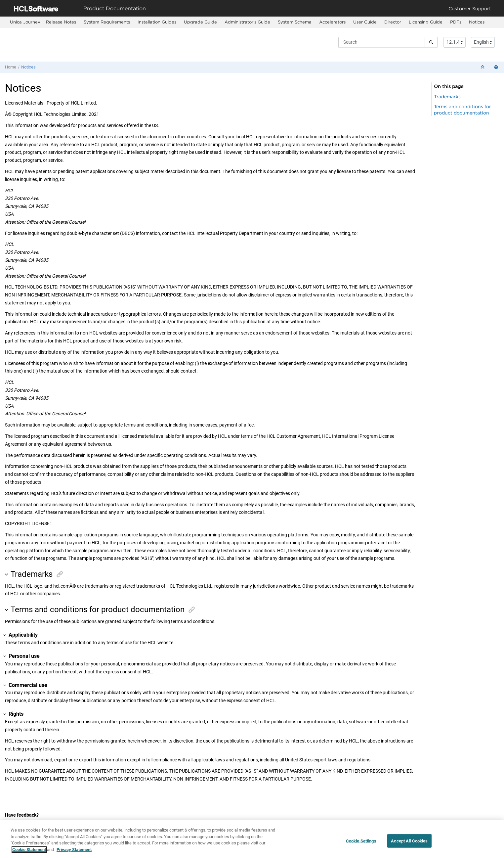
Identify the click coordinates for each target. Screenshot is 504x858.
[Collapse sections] (483, 67)
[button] (7, 575)
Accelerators (332, 22)
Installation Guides (157, 22)
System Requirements (107, 22)
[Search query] (388, 42)
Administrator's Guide (247, 22)
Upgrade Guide (200, 22)
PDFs (456, 22)
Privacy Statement (74, 853)
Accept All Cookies (409, 844)
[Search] (431, 42)
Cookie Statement (29, 853)
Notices (477, 22)
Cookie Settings (361, 844)
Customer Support (470, 8)
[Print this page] (496, 67)
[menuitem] (25, 22)
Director (393, 22)
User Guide (365, 22)
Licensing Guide (426, 22)
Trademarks (447, 96)
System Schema (295, 22)
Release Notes (61, 22)
